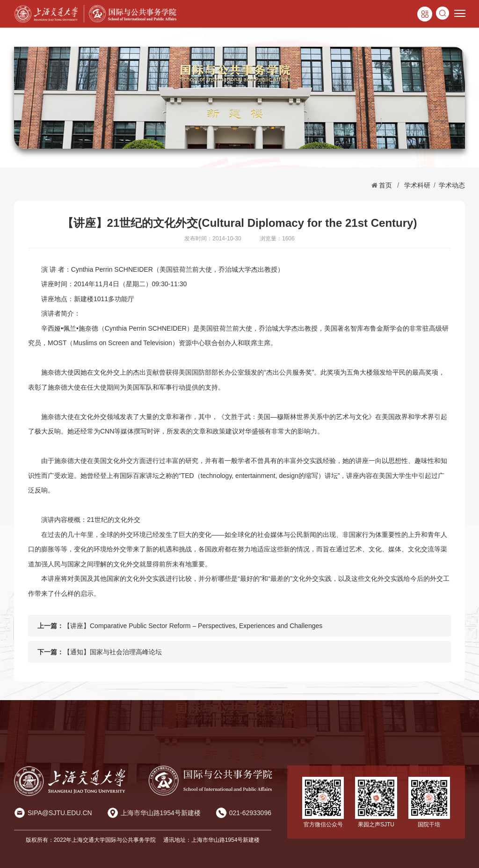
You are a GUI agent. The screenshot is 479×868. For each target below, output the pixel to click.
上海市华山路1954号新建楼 (161, 813)
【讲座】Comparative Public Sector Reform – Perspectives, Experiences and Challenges (193, 626)
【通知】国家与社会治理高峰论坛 (113, 652)
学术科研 (417, 185)
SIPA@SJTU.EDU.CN (60, 813)
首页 (385, 185)
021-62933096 (250, 813)
